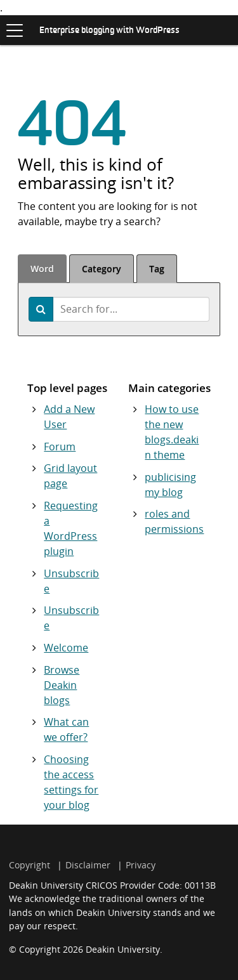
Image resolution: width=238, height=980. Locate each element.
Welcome (66, 648)
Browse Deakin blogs (62, 685)
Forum (60, 447)
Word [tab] (42, 269)
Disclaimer (88, 865)
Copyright (30, 865)
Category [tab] (102, 269)
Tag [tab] (157, 269)
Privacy (141, 865)
